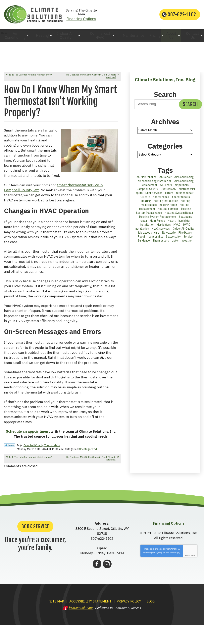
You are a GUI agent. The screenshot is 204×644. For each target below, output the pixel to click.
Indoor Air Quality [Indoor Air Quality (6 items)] (183, 230)
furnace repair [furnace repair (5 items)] (185, 195)
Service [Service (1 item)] (188, 238)
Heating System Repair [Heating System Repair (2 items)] (179, 215)
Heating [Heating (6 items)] (146, 203)
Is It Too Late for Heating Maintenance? (30, 76)
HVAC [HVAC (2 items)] (177, 226)
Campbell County (33, 464)
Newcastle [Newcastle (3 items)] (169, 234)
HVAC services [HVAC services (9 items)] (161, 230)
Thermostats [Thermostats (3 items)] (161, 242)
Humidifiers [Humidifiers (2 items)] (164, 226)
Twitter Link (9, 465)
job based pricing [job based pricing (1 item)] (149, 234)
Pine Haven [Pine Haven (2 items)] (185, 234)
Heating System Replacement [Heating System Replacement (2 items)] (158, 219)
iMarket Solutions (81, 627)
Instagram (107, 583)
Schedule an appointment (27, 450)
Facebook (97, 583)
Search (190, 106)
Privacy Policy (158, 572)
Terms (193, 575)
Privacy (187, 575)
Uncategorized (88, 468)
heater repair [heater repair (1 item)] (161, 199)
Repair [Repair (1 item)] (142, 238)
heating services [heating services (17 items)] (168, 211)
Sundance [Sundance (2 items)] (144, 242)
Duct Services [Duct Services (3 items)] (154, 195)
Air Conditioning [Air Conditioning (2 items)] (184, 179)
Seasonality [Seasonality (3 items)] (173, 238)
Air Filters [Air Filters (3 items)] (166, 187)
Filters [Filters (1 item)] (169, 195)
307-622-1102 (182, 15)
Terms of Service (171, 572)
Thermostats (52, 464)
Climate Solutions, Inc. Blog (165, 81)
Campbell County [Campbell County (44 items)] (147, 191)
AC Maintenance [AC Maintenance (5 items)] (147, 179)
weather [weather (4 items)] (187, 242)
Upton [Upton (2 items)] (176, 242)
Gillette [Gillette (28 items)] (145, 199)
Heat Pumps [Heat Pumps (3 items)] (157, 222)
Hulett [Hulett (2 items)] (172, 222)
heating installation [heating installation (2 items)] (166, 203)
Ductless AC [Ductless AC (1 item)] (168, 191)
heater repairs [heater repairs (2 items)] (181, 199)
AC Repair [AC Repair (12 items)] (165, 179)
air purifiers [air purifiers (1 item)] (182, 187)
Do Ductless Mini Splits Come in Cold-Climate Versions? (91, 77)
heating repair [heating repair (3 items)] (168, 207)
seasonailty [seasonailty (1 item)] (156, 238)
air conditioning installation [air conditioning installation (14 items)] (155, 183)
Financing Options (102, 18)
